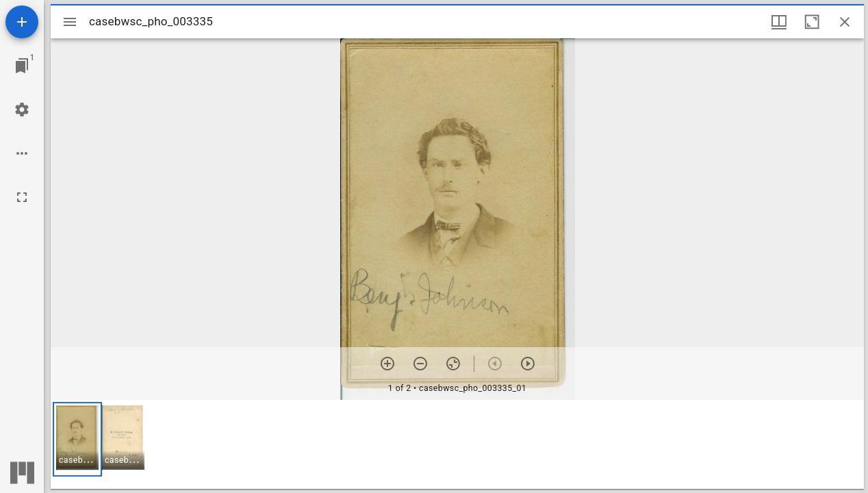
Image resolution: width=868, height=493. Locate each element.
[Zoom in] (387, 364)
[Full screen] (22, 197)
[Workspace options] (22, 153)
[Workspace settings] (22, 110)
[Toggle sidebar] (70, 22)
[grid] (457, 444)
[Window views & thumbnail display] (779, 22)
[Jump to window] (22, 66)
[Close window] (845, 22)
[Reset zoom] (453, 364)
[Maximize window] (812, 22)
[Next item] (528, 364)
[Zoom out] (420, 364)
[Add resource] (22, 22)
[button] (77, 439)
